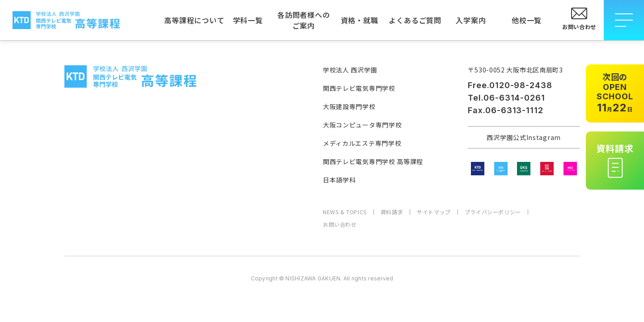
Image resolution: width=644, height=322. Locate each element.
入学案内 (471, 20)
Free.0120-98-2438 (510, 85)
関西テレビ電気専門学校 (359, 88)
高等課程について (192, 20)
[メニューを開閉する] (624, 20)
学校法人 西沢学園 (350, 70)
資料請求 (392, 212)
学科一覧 (248, 20)
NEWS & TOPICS (345, 212)
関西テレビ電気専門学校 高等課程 (373, 161)
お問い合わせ (340, 225)
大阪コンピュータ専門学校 (362, 125)
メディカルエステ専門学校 (362, 143)
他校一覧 (527, 20)
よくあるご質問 (415, 20)
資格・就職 (360, 20)
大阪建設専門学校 (349, 106)
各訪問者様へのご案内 (304, 20)
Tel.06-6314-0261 (506, 98)
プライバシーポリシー (493, 212)
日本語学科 (339, 180)
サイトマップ (434, 212)
